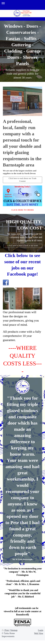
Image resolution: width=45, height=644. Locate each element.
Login (41, 630)
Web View (39, 633)
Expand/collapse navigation (22, 3)
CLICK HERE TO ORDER (22, 210)
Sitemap (14, 630)
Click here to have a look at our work (23, 246)
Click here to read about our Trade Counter (23, 180)
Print (6, 630)
